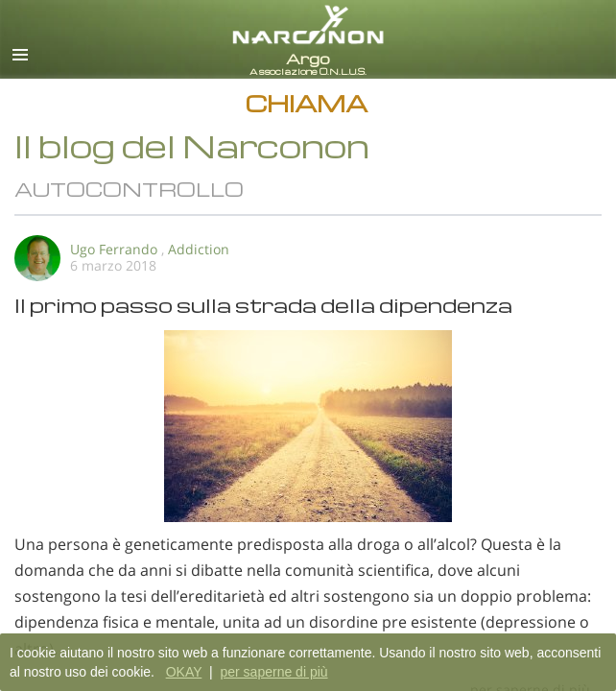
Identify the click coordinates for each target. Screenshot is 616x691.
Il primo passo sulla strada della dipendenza (263, 305)
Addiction (199, 249)
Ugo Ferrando (114, 249)
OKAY (184, 672)
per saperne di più (273, 672)
